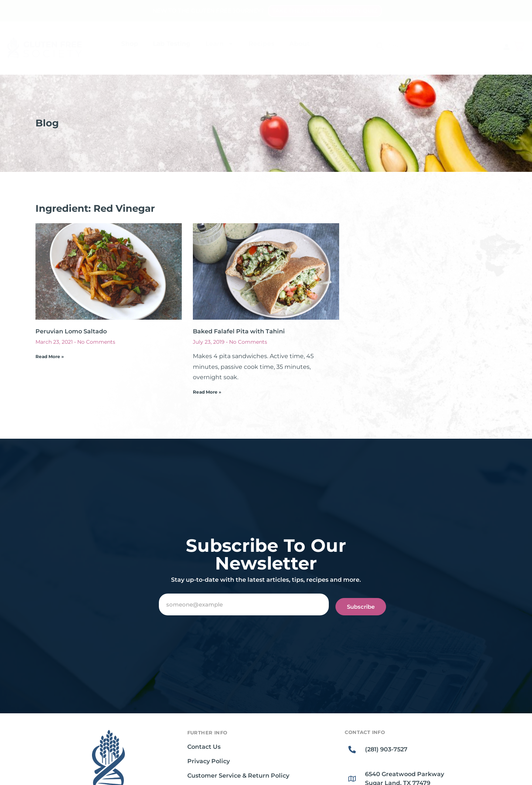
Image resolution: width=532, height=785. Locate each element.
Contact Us (204, 747)
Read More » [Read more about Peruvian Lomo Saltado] (50, 356)
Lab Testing (172, 44)
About (299, 44)
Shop (130, 44)
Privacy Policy (209, 761)
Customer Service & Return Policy (238, 776)
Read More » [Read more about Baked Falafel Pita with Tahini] (207, 392)
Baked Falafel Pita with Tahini (239, 331)
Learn (220, 44)
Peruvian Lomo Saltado (71, 331)
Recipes (262, 44)
